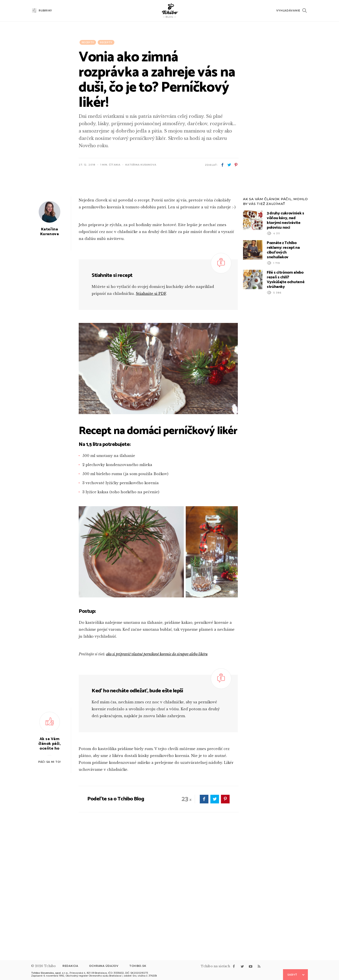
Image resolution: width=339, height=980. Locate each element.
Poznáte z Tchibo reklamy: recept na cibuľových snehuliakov (283, 366)
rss (259, 966)
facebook (222, 165)
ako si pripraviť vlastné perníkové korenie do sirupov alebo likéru (157, 770)
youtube (251, 966)
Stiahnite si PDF (151, 409)
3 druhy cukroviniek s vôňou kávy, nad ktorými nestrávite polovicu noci (285, 336)
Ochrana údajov (104, 966)
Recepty (88, 42)
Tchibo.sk (138, 966)
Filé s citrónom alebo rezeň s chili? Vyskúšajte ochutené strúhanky (286, 396)
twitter (229, 165)
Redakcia (70, 966)
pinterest (236, 165)
